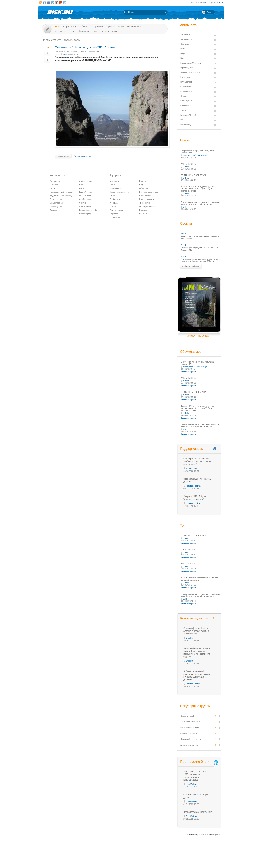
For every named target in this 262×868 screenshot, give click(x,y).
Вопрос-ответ (69, 27)
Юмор (113, 206)
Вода (52, 188)
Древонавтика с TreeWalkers (198, 812)
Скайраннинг (85, 199)
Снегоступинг (56, 206)
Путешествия (56, 199)
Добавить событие (191, 266)
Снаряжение (98, 27)
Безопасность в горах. (190, 728)
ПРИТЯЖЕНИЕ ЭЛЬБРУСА (193, 175)
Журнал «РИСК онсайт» (208, 859)
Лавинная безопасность (191, 739)
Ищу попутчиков (147, 199)
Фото (112, 185)
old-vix (186, 167)
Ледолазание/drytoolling (61, 196)
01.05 (183, 256)
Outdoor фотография (189, 733)
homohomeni (192, 468)
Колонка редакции (194, 618)
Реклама (143, 214)
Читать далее (63, 156)
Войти (194, 3)
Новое (72, 31)
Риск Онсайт (145, 196)
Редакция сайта (193, 486)
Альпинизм (55, 181)
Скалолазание (71, 51)
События (84, 27)
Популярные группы (195, 706)
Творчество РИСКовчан (190, 722)
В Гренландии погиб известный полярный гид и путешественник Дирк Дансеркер (197, 675)
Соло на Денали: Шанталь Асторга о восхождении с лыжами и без (197, 631)
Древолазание (86, 181)
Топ (96, 31)
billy (65, 54)
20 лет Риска (147, 862)
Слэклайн (55, 185)
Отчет (113, 196)
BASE (53, 214)
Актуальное (60, 31)
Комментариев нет (83, 156)
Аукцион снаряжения (189, 745)
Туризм (53, 210)
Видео (142, 185)
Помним (143, 210)
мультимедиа (134, 27)
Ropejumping (85, 214)
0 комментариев (188, 372)
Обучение (144, 188)
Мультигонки (85, 196)
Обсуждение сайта (148, 206)
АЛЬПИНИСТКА (188, 164)
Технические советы (119, 192)
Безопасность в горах (149, 192)
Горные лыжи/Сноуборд (61, 192)
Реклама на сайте (187, 859)
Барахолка (115, 217)
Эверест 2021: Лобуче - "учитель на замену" (195, 498)
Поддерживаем (192, 449)
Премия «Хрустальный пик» (164, 859)
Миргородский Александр (195, 155)
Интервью (115, 181)
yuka (185, 207)
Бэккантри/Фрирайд (88, 210)
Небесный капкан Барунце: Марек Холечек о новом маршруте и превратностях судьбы (197, 653)
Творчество (144, 203)
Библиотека (116, 199)
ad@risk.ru (217, 835)
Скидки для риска (109, 31)
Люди (121, 27)
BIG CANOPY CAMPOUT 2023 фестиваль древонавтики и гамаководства (196, 776)
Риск (57, 27)
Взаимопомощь (117, 210)
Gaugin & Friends (188, 716)
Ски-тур (83, 203)
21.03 (183, 245)
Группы (111, 27)
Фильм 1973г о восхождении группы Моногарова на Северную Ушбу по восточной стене (197, 189)
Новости (83, 51)
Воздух (82, 188)
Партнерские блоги (199, 762)
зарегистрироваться (213, 3)
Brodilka (189, 638)
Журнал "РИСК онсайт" (199, 336)
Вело (82, 185)
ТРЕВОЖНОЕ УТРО (190, 550)
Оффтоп (114, 214)
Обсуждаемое (84, 31)
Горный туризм (86, 192)
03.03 (183, 234)
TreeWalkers (191, 784)
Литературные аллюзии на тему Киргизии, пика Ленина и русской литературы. (200, 203)
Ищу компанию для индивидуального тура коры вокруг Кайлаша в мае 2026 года (200, 260)
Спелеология (85, 206)
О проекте (144, 859)
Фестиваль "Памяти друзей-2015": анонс (86, 47)
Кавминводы (93, 51)
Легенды (114, 203)
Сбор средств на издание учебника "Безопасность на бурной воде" (197, 461)
